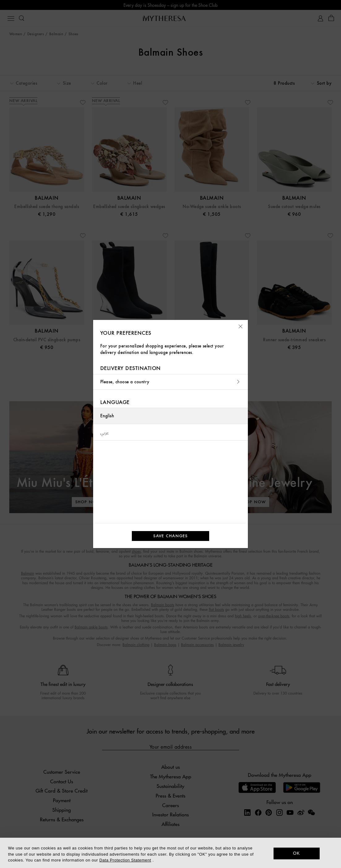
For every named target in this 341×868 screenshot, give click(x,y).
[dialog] (170, 853)
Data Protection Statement (125, 860)
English (107, 416)
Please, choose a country (170, 382)
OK (297, 853)
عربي (105, 432)
